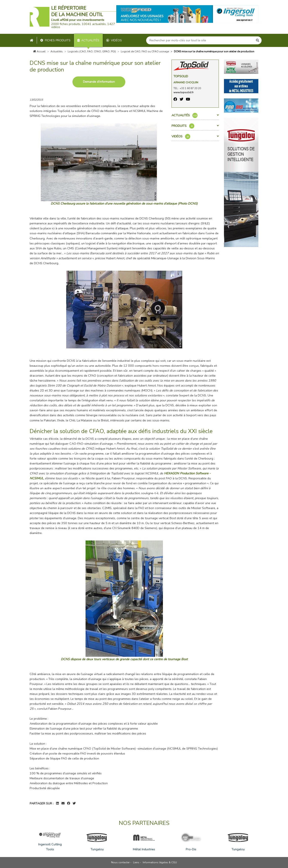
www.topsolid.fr (183, 92)
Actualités (88, 40)
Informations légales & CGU (160, 862)
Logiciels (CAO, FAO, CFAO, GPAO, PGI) (92, 51)
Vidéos (114, 40)
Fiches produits (55, 40)
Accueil (39, 51)
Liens (136, 862)
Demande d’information (99, 82)
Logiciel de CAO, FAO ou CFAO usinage (145, 51)
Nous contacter (120, 862)
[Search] (200, 40)
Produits (195, 126)
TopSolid (181, 76)
